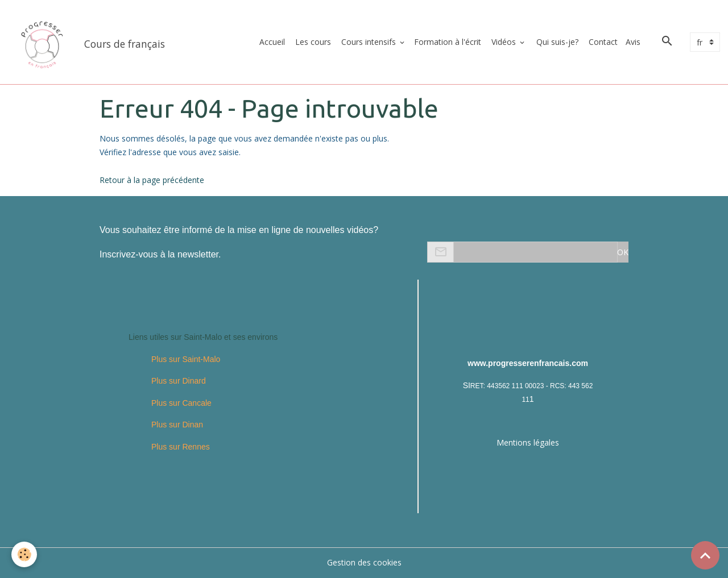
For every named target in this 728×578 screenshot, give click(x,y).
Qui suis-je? (556, 42)
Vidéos (504, 42)
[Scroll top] (705, 555)
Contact (602, 42)
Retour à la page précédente (152, 180)
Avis (633, 42)
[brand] (88, 42)
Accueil (271, 42)
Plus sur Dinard (179, 381)
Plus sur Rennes (181, 447)
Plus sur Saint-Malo (186, 359)
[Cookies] (24, 554)
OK (623, 252)
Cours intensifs (369, 42)
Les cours (312, 42)
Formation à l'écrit (448, 42)
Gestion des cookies (364, 562)
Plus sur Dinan (177, 425)
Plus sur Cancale (181, 403)
